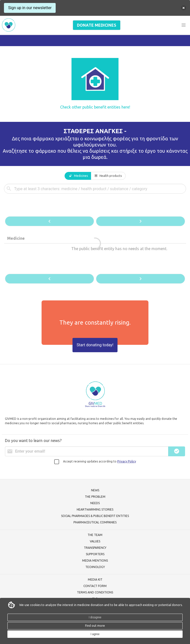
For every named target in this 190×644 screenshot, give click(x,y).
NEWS (95, 490)
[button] (184, 25)
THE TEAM (95, 535)
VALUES (95, 541)
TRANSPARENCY (95, 548)
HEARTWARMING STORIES (95, 509)
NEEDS (95, 503)
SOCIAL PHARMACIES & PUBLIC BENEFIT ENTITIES (95, 516)
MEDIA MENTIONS (95, 561)
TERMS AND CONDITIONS (95, 592)
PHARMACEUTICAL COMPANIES (95, 522)
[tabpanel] (95, 234)
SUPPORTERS (95, 554)
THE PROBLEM (95, 497)
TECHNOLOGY (95, 567)
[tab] (78, 176)
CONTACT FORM (95, 586)
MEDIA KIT (95, 580)
